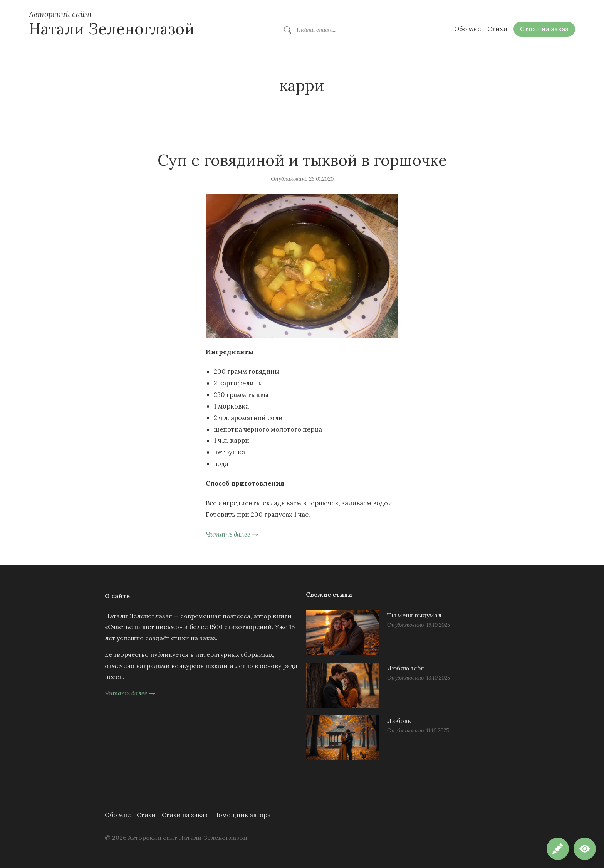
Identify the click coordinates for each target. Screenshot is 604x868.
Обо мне (118, 815)
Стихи (146, 815)
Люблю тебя (406, 668)
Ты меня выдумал (414, 615)
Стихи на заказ (185, 815)
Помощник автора (242, 815)
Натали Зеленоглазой (112, 29)
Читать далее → (232, 534)
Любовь (399, 721)
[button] (585, 849)
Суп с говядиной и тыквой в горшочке (302, 160)
